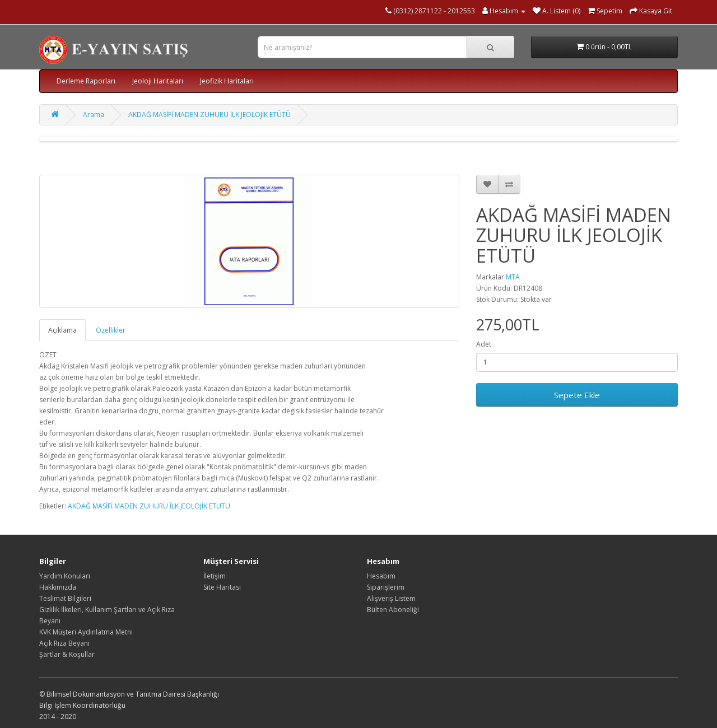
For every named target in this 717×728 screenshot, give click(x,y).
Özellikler (111, 330)
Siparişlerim (386, 587)
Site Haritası (222, 587)
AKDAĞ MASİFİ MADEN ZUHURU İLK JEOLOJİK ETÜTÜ (209, 115)
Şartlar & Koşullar (67, 654)
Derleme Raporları (86, 81)
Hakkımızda (58, 587)
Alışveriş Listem (391, 598)
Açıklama (62, 330)
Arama (94, 115)
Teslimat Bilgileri (65, 598)
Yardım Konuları (65, 576)
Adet (484, 344)
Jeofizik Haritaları (227, 81)
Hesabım (381, 576)
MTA (513, 277)
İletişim (215, 576)
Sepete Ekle (577, 395)
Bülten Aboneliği (393, 610)
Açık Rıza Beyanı (64, 643)
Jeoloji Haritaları (158, 81)
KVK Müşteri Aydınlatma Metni (86, 632)
